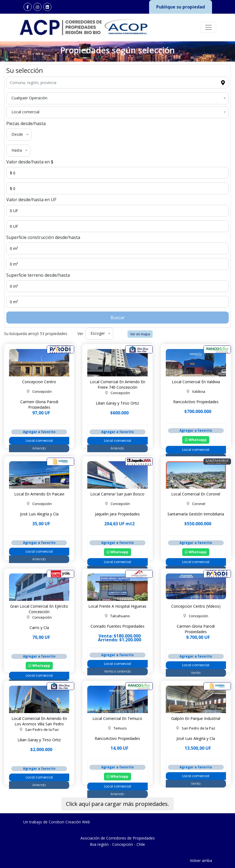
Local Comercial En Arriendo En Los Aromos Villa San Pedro (39, 721)
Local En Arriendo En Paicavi (39, 494)
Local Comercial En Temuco (117, 718)
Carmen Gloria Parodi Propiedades (39, 404)
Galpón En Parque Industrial (196, 718)
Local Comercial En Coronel (196, 494)
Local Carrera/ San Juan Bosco (117, 494)
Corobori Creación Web (69, 822)
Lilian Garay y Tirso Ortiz (117, 403)
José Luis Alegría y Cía (39, 514)
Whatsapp (196, 440)
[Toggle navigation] (208, 27)
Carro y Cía (39, 628)
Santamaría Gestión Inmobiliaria (196, 514)
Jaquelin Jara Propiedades (117, 514)
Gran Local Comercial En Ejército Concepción (39, 609)
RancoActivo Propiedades (196, 402)
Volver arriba (201, 860)
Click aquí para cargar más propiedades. (118, 804)
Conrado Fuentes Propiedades (118, 626)
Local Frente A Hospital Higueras (117, 606)
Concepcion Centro (39, 382)
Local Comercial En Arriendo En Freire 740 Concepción (118, 384)
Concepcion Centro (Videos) (196, 606)
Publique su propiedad (181, 7)
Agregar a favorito (39, 432)
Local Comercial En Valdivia (196, 382)
